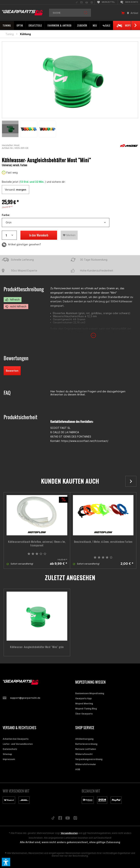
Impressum (9, 759)
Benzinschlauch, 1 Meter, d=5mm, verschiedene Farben (103, 542)
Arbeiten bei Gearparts (16, 739)
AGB (78, 769)
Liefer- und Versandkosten (18, 744)
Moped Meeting (84, 703)
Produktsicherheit (21, 417)
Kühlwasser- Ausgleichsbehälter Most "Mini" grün (37, 647)
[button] (6, 862)
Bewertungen (16, 358)
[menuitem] (77, 2)
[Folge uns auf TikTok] (53, 819)
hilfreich (13, 300)
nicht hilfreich (16, 307)
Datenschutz (10, 749)
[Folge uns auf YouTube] (68, 819)
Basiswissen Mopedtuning (90, 693)
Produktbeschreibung (24, 289)
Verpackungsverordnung (89, 759)
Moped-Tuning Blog (86, 709)
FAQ (7, 393)
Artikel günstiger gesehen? (21, 245)
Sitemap (7, 754)
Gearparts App (83, 698)
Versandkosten (69, 833)
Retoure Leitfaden (86, 749)
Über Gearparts (84, 714)
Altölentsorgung (84, 739)
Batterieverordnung (86, 744)
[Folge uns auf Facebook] (60, 819)
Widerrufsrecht (84, 754)
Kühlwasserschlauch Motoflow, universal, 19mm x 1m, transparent (37, 544)
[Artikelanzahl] (9, 235)
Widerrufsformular (86, 764)
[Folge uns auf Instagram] (75, 819)
